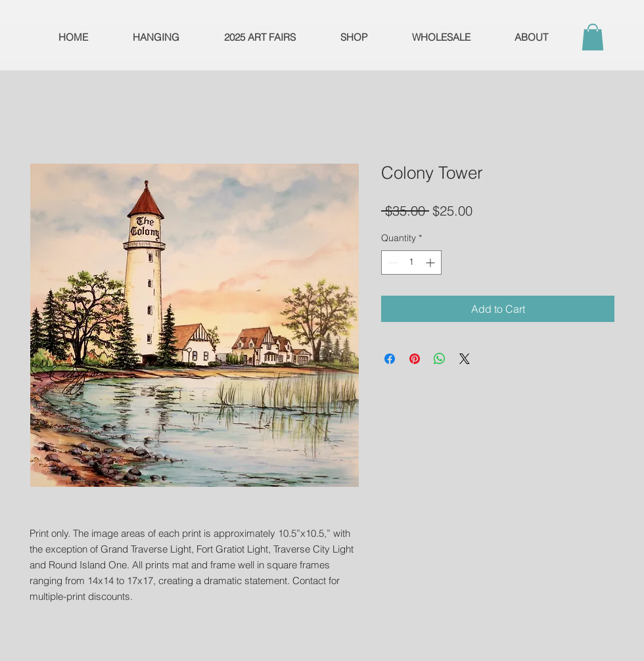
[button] (593, 37)
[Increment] (431, 262)
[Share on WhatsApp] (440, 359)
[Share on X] (465, 359)
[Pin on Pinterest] (415, 359)
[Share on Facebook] (390, 359)
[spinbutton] (411, 262)
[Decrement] (391, 262)
